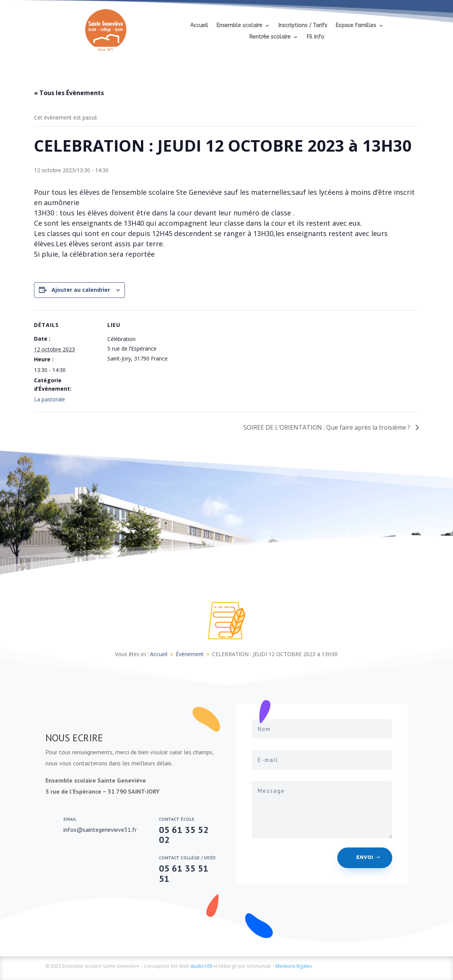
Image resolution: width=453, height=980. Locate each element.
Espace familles (356, 26)
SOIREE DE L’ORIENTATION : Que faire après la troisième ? (328, 427)
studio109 (201, 966)
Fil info (315, 37)
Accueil (199, 26)
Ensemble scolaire (239, 26)
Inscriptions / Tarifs (303, 26)
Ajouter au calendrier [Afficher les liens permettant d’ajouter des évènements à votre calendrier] (81, 290)
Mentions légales (294, 966)
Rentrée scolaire (270, 37)
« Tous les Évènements (69, 93)
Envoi (365, 858)
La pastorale (49, 399)
